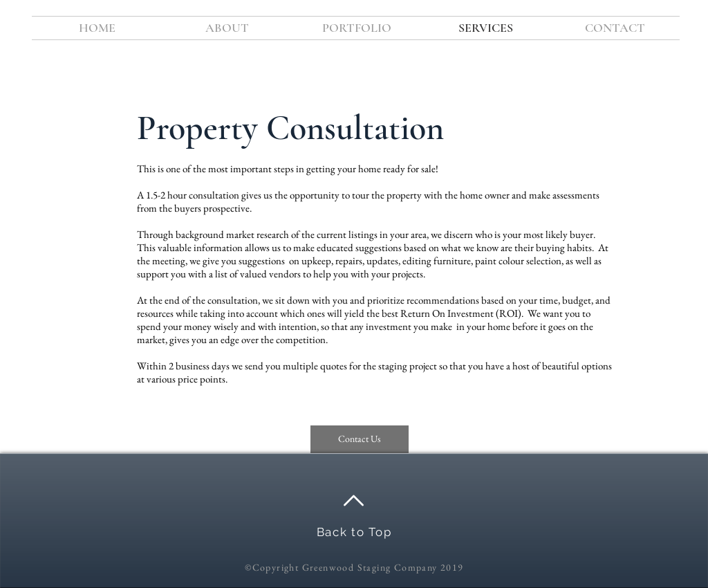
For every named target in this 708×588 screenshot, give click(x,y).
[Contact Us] (360, 439)
